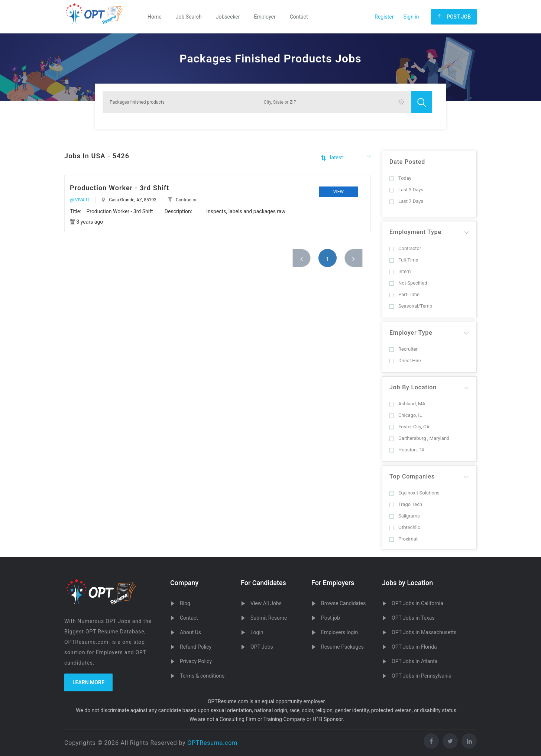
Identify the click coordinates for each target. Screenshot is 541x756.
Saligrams (405, 516)
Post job (331, 618)
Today (400, 178)
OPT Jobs (262, 647)
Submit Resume (269, 618)
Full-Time (404, 260)
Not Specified (408, 283)
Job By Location (413, 387)
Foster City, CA (409, 427)
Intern (400, 271)
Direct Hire (405, 361)
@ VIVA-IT (80, 200)
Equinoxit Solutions (414, 493)
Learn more (88, 682)
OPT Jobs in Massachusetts (424, 632)
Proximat (404, 539)
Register (384, 17)
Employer (265, 17)
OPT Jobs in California (417, 603)
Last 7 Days (406, 201)
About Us (190, 632)
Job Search (189, 17)
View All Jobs (266, 603)
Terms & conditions (202, 676)
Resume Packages (342, 647)
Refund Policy (196, 647)
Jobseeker (228, 17)
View (338, 192)
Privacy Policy (196, 661)
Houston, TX (407, 450)
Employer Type (411, 333)
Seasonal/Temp (411, 306)
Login (257, 632)
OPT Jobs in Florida (414, 647)
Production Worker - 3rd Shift (119, 188)
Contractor (405, 248)
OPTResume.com (212, 743)
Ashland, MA (407, 404)
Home (155, 17)
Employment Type (415, 232)
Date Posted (407, 162)
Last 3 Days (406, 190)
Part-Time (404, 294)
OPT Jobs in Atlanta (414, 661)
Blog (185, 603)
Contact (299, 17)
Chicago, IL (406, 415)
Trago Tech (406, 504)
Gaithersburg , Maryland (419, 438)
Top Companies (412, 476)
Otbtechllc (405, 527)
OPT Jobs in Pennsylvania (422, 676)
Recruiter (404, 349)
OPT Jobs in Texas (413, 618)
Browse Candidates (343, 603)
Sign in (411, 17)
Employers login (339, 632)
